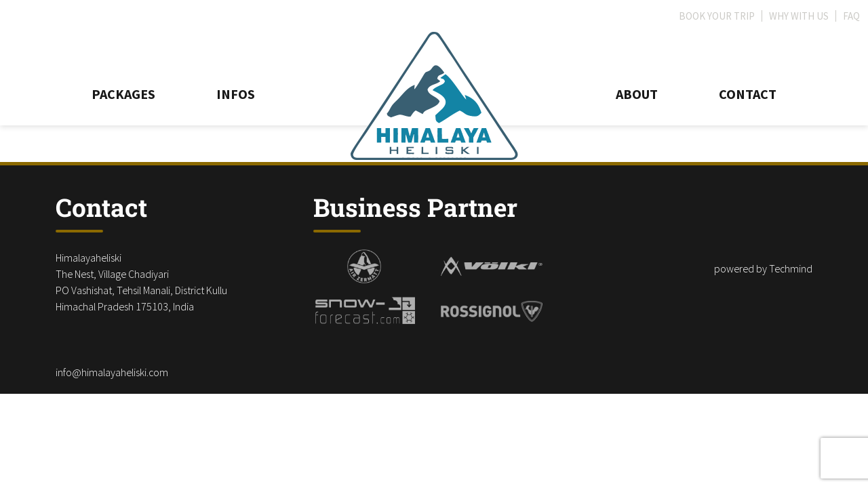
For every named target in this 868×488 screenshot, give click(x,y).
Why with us (799, 16)
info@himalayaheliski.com (112, 372)
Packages (123, 94)
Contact (748, 94)
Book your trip (717, 16)
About (637, 94)
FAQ (851, 16)
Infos (236, 94)
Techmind (791, 268)
